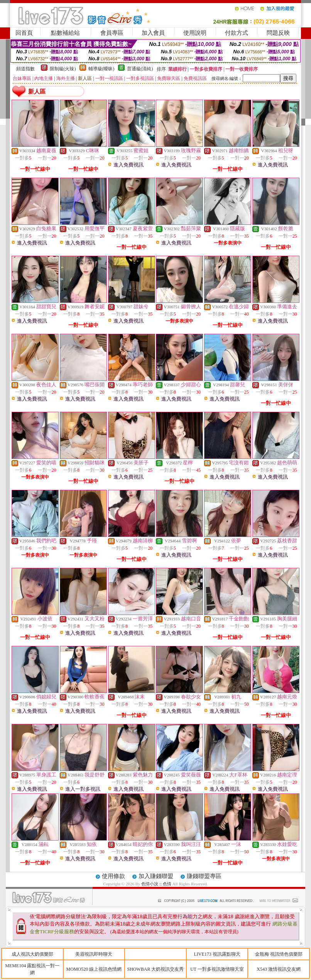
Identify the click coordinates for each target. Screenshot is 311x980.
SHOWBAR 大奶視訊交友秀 (155, 969)
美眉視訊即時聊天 (94, 954)
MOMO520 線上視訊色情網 (94, 969)
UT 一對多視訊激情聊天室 (217, 969)
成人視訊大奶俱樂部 (32, 954)
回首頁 (24, 33)
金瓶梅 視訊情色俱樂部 (279, 954)
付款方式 (237, 33)
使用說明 (195, 33)
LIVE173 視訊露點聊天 (217, 954)
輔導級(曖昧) (101, 69)
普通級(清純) (140, 69)
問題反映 (278, 33)
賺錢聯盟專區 (204, 876)
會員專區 (112, 33)
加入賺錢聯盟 (156, 876)
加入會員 (153, 33)
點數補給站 (65, 33)
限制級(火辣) (63, 69)
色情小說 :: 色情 (156, 884)
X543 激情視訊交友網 (279, 969)
